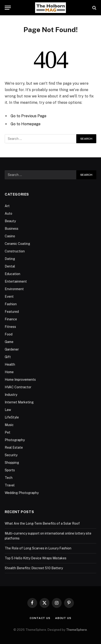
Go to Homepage (26, 124)
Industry (11, 395)
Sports (10, 470)
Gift (8, 357)
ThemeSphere (77, 630)
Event (9, 297)
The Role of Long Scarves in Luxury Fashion (38, 548)
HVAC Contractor (18, 387)
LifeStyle (12, 417)
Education (12, 274)
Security (11, 455)
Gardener (12, 349)
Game (9, 342)
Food (9, 334)
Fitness (10, 327)
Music (9, 425)
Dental (10, 266)
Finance (11, 319)
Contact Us (40, 618)
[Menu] (8, 8)
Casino (10, 236)
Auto (8, 213)
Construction (15, 251)
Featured (12, 312)
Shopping (12, 463)
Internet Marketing (19, 402)
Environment (14, 289)
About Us (63, 618)
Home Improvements (20, 380)
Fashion (11, 304)
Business (12, 229)
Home (9, 372)
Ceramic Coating (17, 244)
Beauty (10, 221)
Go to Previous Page (28, 116)
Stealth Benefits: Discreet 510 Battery (34, 568)
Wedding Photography (22, 493)
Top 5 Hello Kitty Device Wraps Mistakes (36, 558)
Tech (9, 478)
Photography (15, 440)
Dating (10, 259)
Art (7, 206)
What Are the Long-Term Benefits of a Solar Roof (42, 523)
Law (8, 410)
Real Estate (14, 447)
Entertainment (16, 281)
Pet (8, 432)
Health (10, 364)
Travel (10, 485)
